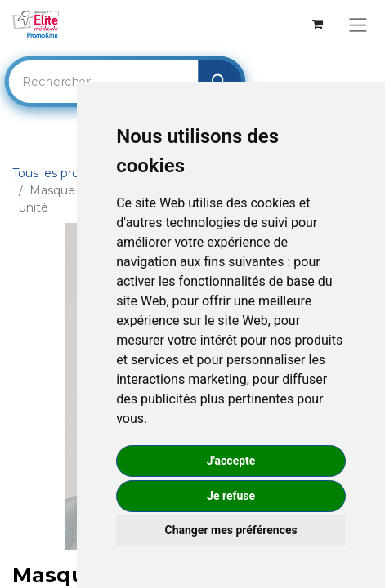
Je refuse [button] (231, 496)
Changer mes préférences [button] (231, 530)
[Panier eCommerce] (318, 25)
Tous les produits (60, 173)
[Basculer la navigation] (358, 25)
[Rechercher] (219, 82)
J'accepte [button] (231, 461)
